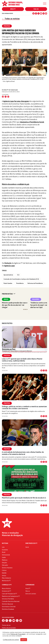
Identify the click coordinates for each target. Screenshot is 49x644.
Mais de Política (7, 323)
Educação (5, 565)
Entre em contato (31, 594)
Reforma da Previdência (35, 283)
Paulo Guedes (8, 283)
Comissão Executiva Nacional (11, 601)
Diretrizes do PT (31, 543)
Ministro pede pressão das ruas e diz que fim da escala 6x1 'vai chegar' (15, 305)
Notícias (5, 543)
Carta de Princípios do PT (10, 594)
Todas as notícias (11, 19)
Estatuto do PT (7, 591)
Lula (3, 547)
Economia (5, 550)
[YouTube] (41, 13)
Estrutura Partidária (8, 599)
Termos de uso (6, 625)
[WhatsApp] (44, 13)
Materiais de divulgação (12, 535)
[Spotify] (46, 13)
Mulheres (36, 299)
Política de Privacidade (18, 634)
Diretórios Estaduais (8, 609)
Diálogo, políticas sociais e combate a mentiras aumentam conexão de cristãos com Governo (24, 408)
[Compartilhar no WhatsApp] (8, 97)
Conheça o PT (7, 585)
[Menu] (45, 4)
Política (7, 355)
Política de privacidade (9, 628)
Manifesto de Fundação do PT (11, 596)
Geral (27, 547)
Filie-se (36, 9)
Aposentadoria (8, 275)
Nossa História (6, 589)
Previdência (20, 283)
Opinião (4, 573)
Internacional (6, 555)
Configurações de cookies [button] (11, 640)
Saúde (4, 557)
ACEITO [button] (24, 640)
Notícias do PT (6, 581)
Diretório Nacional (7, 604)
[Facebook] (33, 13)
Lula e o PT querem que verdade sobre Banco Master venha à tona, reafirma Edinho (22, 360)
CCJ (18, 275)
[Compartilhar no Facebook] (3, 97)
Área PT (13, 9)
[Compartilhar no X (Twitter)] (6, 97)
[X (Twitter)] (38, 13)
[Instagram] (36, 13)
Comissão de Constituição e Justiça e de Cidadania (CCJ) (21, 279)
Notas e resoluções (10, 533)
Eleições (4, 563)
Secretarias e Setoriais (9, 607)
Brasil (6, 299)
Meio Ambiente (6, 578)
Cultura (4, 570)
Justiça (4, 576)
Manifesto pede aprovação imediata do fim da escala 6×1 (24, 498)
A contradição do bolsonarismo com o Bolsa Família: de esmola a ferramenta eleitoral (23, 453)
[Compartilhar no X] (44, 370)
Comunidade (30, 585)
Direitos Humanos (7, 568)
